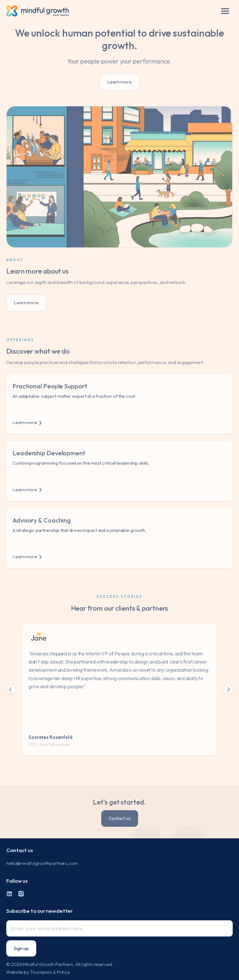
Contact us (120, 818)
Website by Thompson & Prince (38, 972)
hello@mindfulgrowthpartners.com (42, 863)
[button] (225, 11)
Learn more (119, 82)
